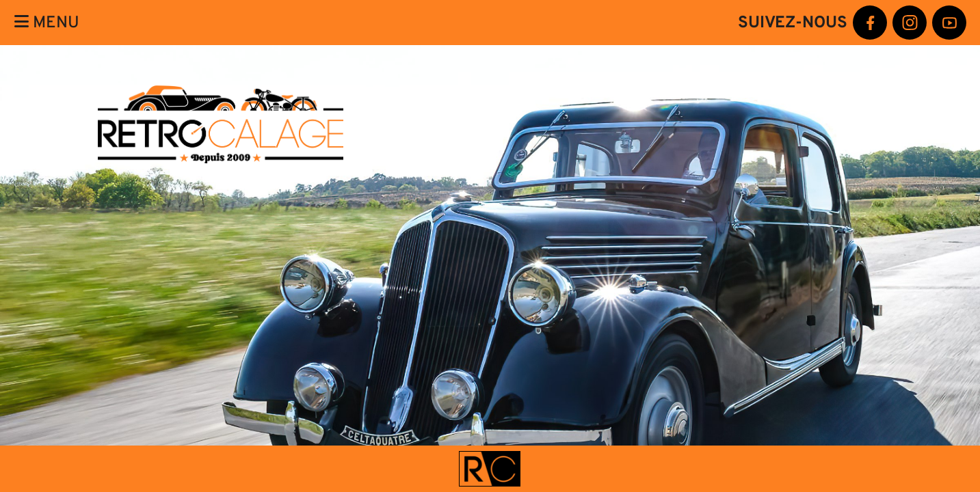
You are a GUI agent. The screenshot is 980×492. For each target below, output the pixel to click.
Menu (47, 22)
